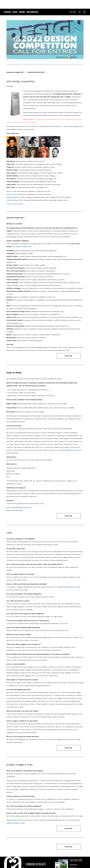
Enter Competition (32, 12)
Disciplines (7, 12)
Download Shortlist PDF (37, 72)
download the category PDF (21, 247)
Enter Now (69, 356)
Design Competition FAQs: (16, 197)
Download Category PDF (16, 72)
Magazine (22, 12)
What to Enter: (12, 192)
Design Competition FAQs (16, 823)
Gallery (15, 12)
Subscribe (73, 12)
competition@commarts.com (69, 450)
